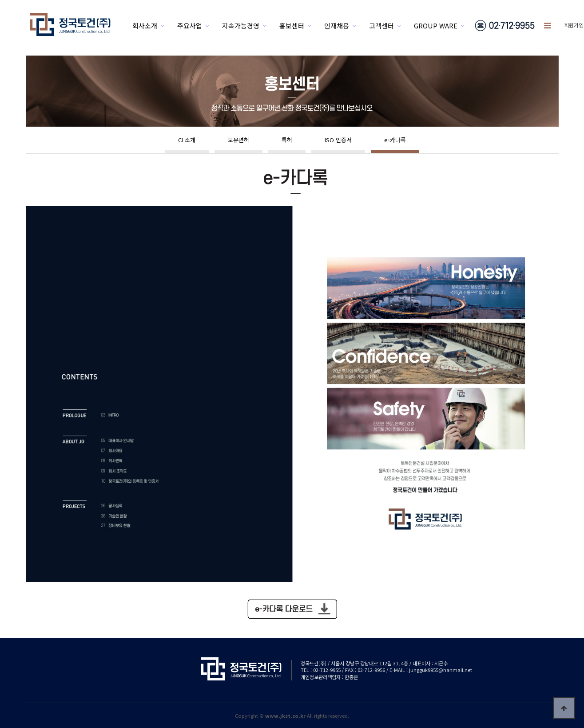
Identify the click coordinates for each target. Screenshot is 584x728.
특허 (287, 140)
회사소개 (145, 26)
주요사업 (190, 26)
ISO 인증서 (338, 140)
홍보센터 (292, 26)
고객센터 (381, 26)
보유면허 (238, 140)
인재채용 (337, 26)
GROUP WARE (436, 26)
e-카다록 (395, 140)
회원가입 (574, 25)
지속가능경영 (241, 26)
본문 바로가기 (0, 0)
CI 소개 (187, 140)
